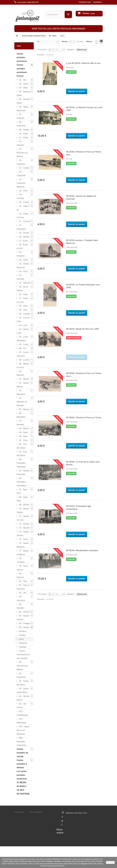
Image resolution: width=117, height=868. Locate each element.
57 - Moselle (20, 423)
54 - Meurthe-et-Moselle (22, 402)
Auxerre (22, 631)
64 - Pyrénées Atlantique (21, 463)
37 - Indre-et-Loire (23, 300)
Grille (97, 42)
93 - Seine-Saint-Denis (23, 690)
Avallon (22, 635)
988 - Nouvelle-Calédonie (21, 742)
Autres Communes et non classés (23, 655)
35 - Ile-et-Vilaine (23, 289)
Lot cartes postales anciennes (22, 775)
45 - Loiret (23, 344)
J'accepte (110, 862)
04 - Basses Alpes (23, 93)
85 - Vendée (20, 606)
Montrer (65, 41)
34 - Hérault (24, 283)
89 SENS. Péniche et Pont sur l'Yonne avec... (84, 153)
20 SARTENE (23, 794)
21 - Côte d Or (23, 208)
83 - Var (22, 593)
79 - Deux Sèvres (22, 568)
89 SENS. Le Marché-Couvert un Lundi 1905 (84, 109)
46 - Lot (22, 348)
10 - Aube (23, 134)
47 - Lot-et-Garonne (23, 354)
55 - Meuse (24, 409)
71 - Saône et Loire (23, 518)
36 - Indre (23, 294)
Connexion (97, 2)
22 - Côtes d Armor (23, 216)
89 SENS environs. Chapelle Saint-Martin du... (82, 242)
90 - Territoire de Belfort (22, 666)
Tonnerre (23, 643)
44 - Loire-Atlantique (23, 339)
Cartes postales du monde (22, 753)
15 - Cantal (24, 168)
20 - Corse (24, 202)
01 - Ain (22, 80)
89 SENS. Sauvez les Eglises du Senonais (81, 197)
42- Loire (23, 325)
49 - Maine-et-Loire (23, 366)
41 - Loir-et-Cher (23, 320)
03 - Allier (23, 88)
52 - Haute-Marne (23, 385)
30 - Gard (23, 260)
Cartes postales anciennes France (22, 70)
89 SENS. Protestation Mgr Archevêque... (79, 508)
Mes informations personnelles (41, 815)
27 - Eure (23, 241)
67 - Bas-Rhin (22, 491)
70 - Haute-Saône (23, 510)
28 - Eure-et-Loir (22, 246)
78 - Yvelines (21, 560)
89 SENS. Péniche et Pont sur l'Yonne (84, 418)
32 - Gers (23, 271)
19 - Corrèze (20, 196)
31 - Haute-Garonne (23, 266)
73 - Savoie (24, 528)
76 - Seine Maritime (23, 545)
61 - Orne (23, 440)
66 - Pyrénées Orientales (21, 482)
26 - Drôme (24, 237)
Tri (38, 41)
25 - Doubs (24, 233)
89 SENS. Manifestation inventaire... (83, 550)
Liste (101, 42)
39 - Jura (23, 310)
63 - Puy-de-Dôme (22, 454)
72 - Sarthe (24, 524)
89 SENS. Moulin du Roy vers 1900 (82, 329)
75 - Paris (23, 539)
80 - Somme (20, 575)
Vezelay (22, 647)
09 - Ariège (24, 130)
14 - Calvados (21, 162)
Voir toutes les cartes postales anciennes (58, 29)
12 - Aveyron (20, 143)
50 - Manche (20, 373)
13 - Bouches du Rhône (22, 153)
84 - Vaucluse (21, 599)
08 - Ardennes (21, 124)
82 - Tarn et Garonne (23, 587)
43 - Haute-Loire (23, 331)
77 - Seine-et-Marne (23, 553)
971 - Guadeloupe (22, 713)
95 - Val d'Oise (21, 706)
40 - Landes (24, 314)
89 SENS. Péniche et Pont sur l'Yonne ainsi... (84, 375)
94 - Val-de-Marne (23, 698)
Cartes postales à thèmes (22, 764)
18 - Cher (23, 191)
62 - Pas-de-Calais (22, 446)
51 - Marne (24, 379)
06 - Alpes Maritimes (23, 109)
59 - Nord (23, 432)
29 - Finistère (21, 254)
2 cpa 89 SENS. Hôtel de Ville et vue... (84, 63)
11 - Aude (23, 137)
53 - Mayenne (21, 392)
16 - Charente (21, 174)
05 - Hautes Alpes (23, 101)
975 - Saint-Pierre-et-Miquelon (23, 730)
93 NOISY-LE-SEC (22, 788)
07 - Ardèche (21, 116)
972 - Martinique (22, 721)
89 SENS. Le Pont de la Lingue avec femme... (83, 463)
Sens (21, 639)
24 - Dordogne (21, 227)
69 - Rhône (24, 505)
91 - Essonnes (21, 675)
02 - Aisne (23, 84)
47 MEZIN (21, 782)
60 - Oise (23, 436)
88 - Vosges (24, 623)
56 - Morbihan (21, 415)
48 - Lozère (24, 360)
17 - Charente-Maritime (21, 183)
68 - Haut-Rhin (22, 499)
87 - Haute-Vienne (23, 618)
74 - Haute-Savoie (23, 534)
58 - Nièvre (24, 428)
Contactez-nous (85, 2)
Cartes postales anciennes (22, 57)
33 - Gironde (20, 277)
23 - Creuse (24, 221)
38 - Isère (23, 306)
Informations (19, 812)
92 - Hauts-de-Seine (23, 683)
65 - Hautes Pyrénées (23, 472)
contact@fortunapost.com (71, 833)
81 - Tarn (23, 581)
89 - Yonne (24, 627)
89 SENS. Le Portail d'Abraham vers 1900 (83, 286)
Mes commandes (36, 812)
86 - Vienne (24, 612)
